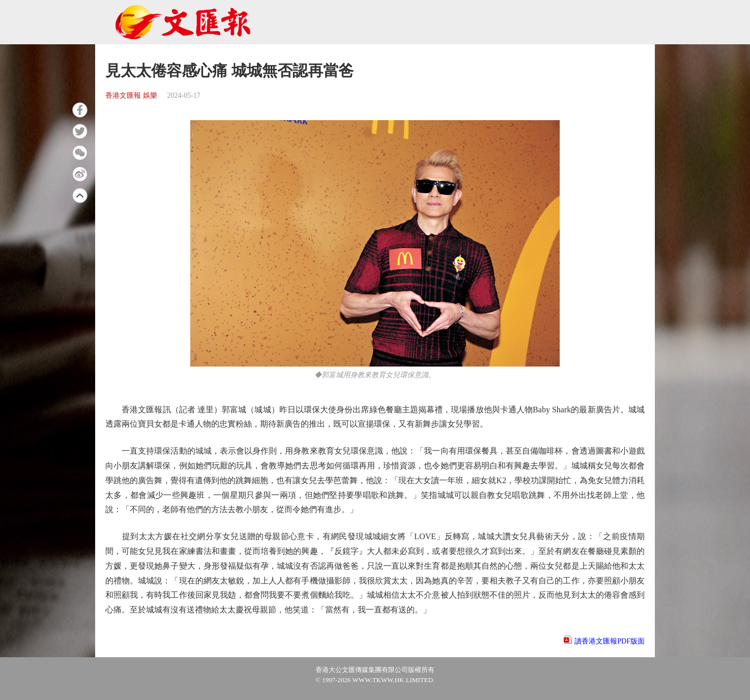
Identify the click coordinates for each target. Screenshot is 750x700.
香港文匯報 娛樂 (131, 95)
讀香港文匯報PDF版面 (610, 641)
